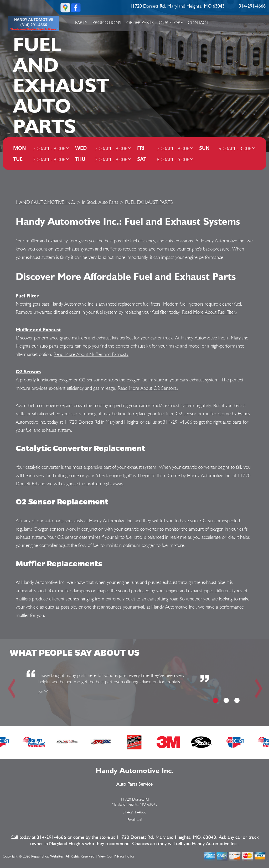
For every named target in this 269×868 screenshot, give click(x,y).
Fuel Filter (27, 296)
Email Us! (135, 820)
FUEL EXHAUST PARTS (149, 202)
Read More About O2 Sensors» (148, 388)
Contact (198, 23)
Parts (81, 23)
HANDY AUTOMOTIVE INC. (45, 202)
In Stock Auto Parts (100, 202)
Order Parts (140, 23)
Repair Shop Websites (47, 856)
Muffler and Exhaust (38, 329)
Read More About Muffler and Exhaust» (91, 354)
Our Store (171, 23)
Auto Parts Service (134, 784)
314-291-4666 (252, 6)
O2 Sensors (29, 371)
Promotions (107, 23)
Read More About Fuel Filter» (210, 312)
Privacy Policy (124, 856)
